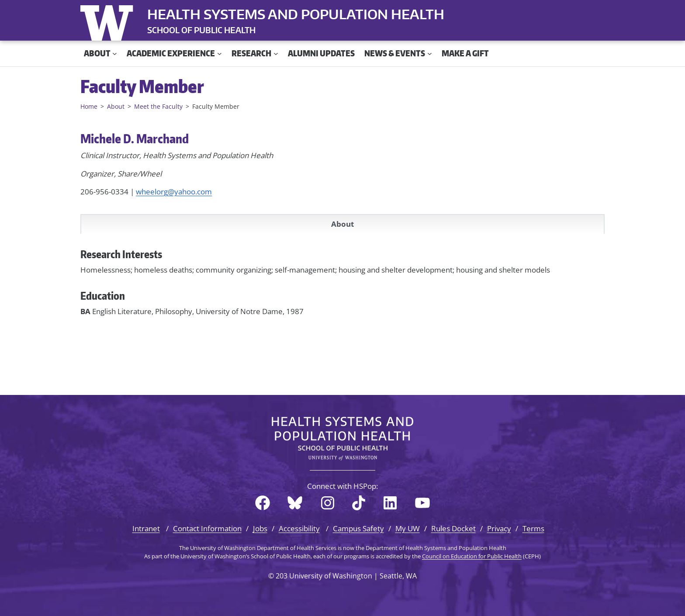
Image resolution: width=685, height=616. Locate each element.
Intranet (146, 528)
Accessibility (299, 528)
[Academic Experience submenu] (220, 54)
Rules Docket (453, 528)
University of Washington (109, 21)
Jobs (260, 528)
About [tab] (342, 224)
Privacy (499, 528)
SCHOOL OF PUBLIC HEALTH (201, 30)
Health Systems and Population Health (296, 14)
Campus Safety (358, 528)
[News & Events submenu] (430, 54)
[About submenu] (115, 54)
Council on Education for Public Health (472, 556)
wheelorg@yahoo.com (174, 192)
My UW (408, 528)
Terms (533, 528)
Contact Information (207, 528)
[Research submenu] (276, 54)
